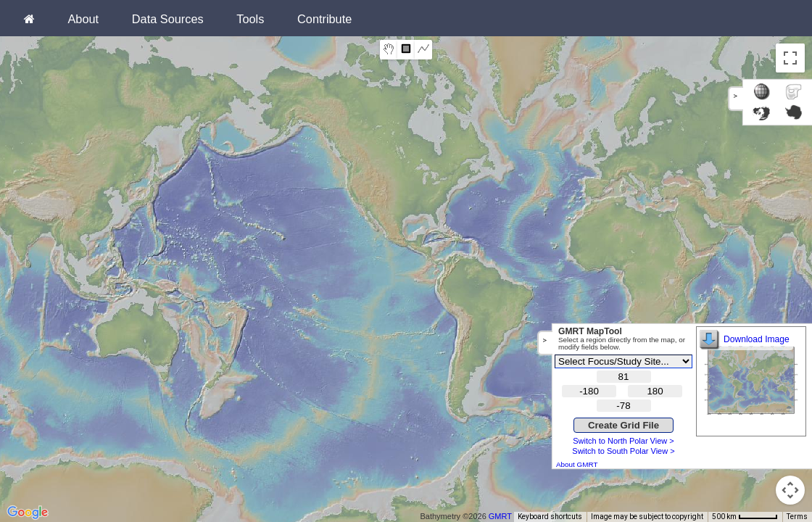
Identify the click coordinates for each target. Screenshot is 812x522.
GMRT (500, 516)
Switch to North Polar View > (623, 441)
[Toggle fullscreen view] (790, 58)
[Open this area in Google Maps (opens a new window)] (28, 513)
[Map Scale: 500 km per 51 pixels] (745, 517)
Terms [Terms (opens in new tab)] (797, 517)
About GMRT (577, 464)
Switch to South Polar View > (623, 451)
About (83, 19)
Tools (250, 19)
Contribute (324, 19)
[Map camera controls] (790, 490)
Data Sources (168, 19)
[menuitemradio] (389, 50)
